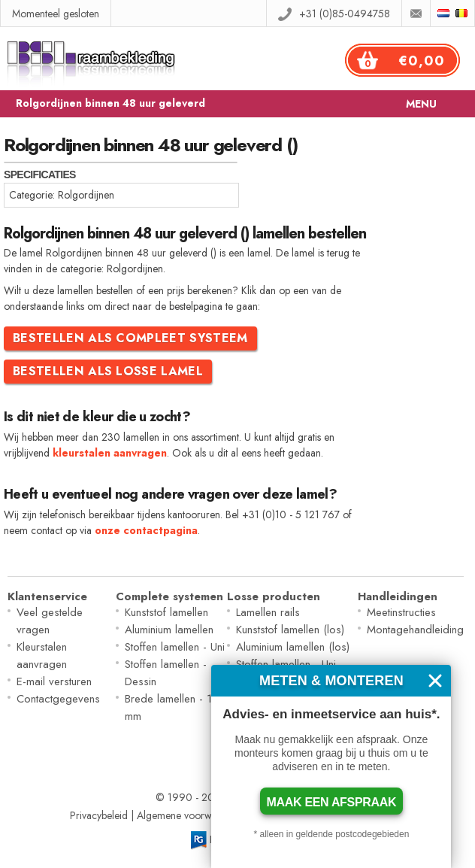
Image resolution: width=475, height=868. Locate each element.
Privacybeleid (99, 815)
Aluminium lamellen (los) (293, 647)
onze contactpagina (146, 530)
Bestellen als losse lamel (108, 371)
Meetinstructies (401, 612)
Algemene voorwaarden (190, 815)
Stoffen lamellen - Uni (175, 647)
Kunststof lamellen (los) (290, 630)
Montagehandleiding (415, 630)
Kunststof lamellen (166, 612)
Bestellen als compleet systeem (130, 338)
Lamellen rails (268, 612)
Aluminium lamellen (169, 630)
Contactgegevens (58, 699)
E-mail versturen (54, 681)
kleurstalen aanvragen (110, 453)
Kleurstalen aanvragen (42, 656)
